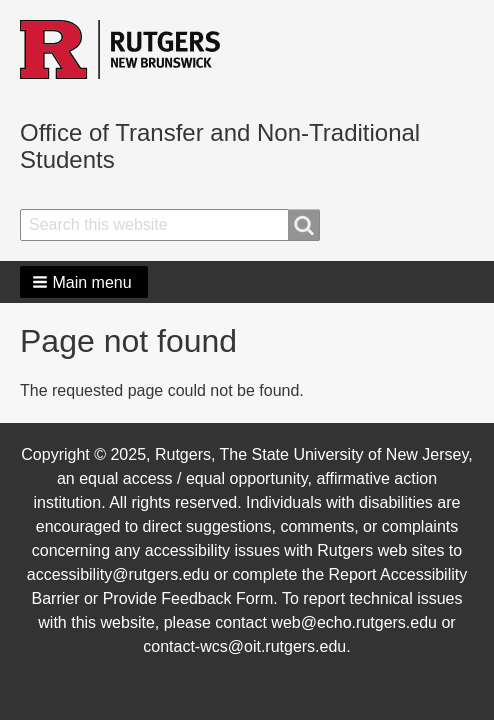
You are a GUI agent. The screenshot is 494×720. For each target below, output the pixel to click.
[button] (84, 282)
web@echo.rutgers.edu (354, 622)
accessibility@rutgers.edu (118, 574)
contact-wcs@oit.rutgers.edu (244, 646)
